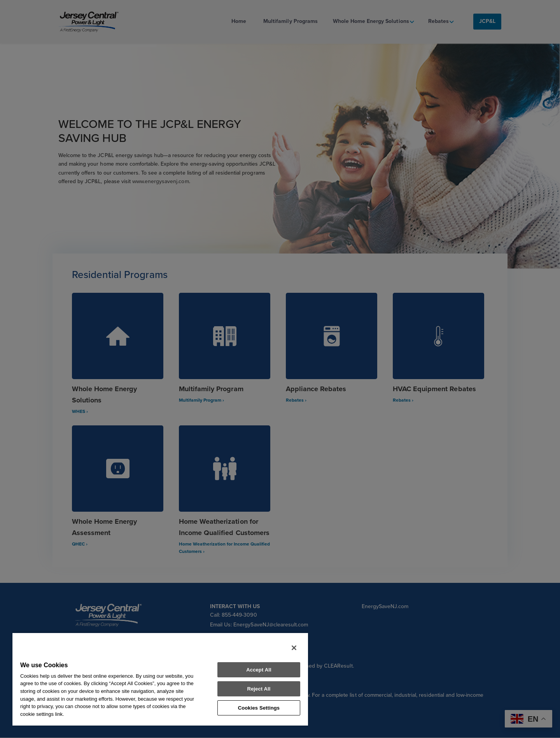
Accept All (259, 670)
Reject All (259, 689)
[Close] (294, 648)
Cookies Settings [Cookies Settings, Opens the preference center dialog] (259, 708)
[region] (160, 679)
